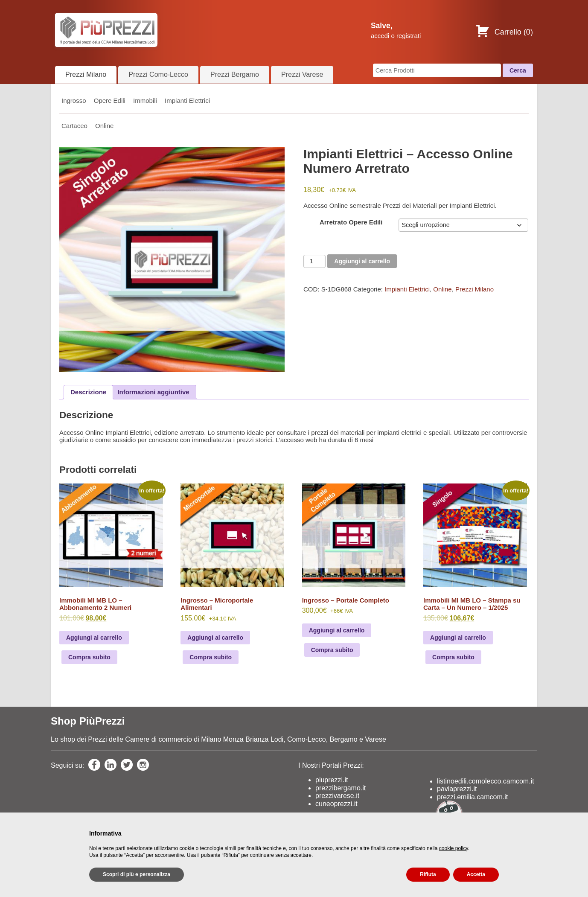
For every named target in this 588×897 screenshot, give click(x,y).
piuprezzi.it (332, 780)
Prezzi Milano (86, 74)
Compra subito (89, 657)
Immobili (145, 100)
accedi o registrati (396, 36)
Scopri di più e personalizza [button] (137, 874)
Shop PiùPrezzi (88, 721)
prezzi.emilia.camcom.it (472, 797)
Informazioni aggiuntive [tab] (153, 392)
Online (104, 126)
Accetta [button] (476, 874)
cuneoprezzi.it (336, 804)
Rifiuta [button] (428, 874)
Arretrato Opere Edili (351, 222)
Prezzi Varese (302, 74)
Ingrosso (74, 100)
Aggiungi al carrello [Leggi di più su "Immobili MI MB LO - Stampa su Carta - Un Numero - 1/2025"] (458, 638)
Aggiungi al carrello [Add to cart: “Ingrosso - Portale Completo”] (337, 630)
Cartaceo (74, 126)
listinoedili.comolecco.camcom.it (486, 781)
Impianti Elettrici (187, 100)
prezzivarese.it (337, 796)
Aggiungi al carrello (362, 261)
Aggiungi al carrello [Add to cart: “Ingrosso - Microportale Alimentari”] (215, 638)
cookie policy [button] (454, 848)
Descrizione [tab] (88, 392)
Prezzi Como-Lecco (158, 74)
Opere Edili (110, 100)
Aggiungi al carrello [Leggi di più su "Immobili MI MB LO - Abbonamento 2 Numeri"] (94, 638)
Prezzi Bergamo (235, 74)
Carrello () (504, 32)
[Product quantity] (314, 261)
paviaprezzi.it (457, 789)
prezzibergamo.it (341, 788)
